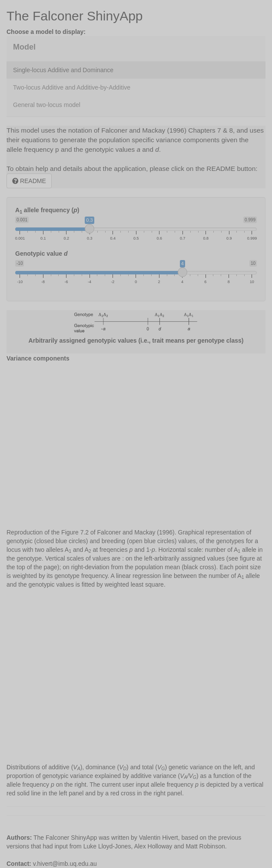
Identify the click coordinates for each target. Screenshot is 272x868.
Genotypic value (41, 254)
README (29, 181)
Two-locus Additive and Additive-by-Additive (72, 87)
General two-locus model (47, 105)
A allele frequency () (47, 210)
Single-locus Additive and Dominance (63, 70)
